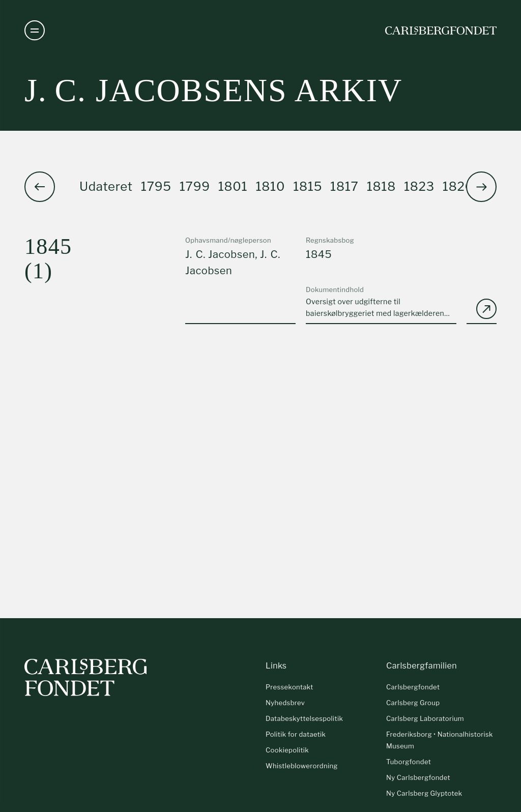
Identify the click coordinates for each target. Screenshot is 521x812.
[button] (481, 187)
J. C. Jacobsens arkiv (213, 90)
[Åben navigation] (35, 31)
